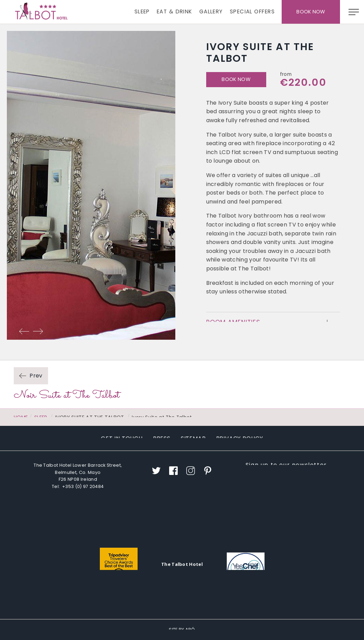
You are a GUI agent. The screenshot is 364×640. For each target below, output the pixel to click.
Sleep (142, 11)
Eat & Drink (175, 11)
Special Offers (252, 11)
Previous (24, 331)
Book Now (311, 12)
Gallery (211, 11)
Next (38, 331)
